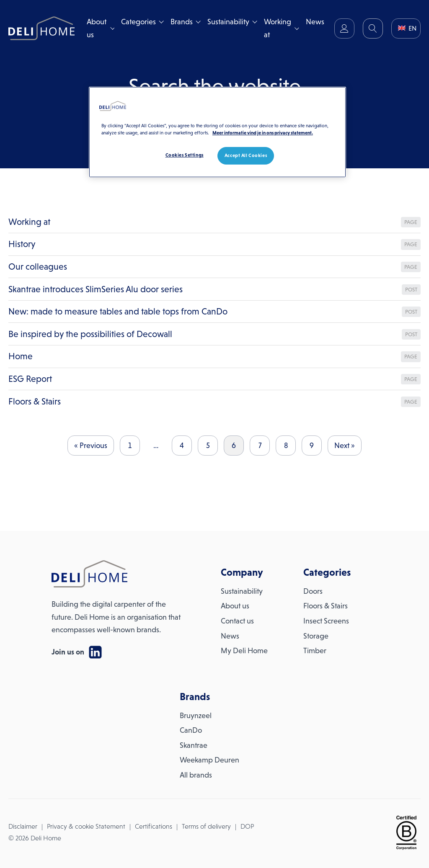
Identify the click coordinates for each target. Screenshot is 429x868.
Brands (182, 22)
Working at (278, 28)
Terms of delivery (206, 826)
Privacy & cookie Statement (86, 826)
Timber (315, 651)
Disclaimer (23, 826)
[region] (217, 132)
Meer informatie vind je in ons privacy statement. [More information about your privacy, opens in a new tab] (263, 133)
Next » (345, 446)
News (315, 22)
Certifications (154, 826)
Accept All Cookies (246, 155)
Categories (138, 22)
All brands (196, 775)
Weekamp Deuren (209, 760)
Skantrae (194, 745)
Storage (316, 636)
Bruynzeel (196, 716)
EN (407, 28)
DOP (247, 826)
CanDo (191, 730)
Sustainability (228, 22)
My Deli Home (244, 651)
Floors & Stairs (326, 606)
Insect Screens (326, 621)
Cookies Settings (185, 155)
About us (97, 28)
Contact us (237, 621)
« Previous (91, 446)
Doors (313, 591)
